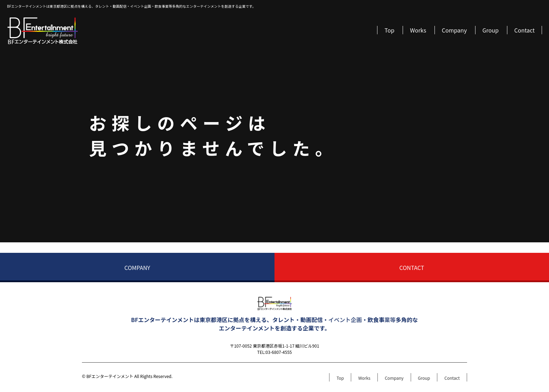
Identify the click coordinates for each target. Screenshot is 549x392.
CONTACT (412, 268)
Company (454, 30)
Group (491, 30)
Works (418, 30)
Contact (524, 30)
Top (389, 30)
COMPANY (137, 268)
